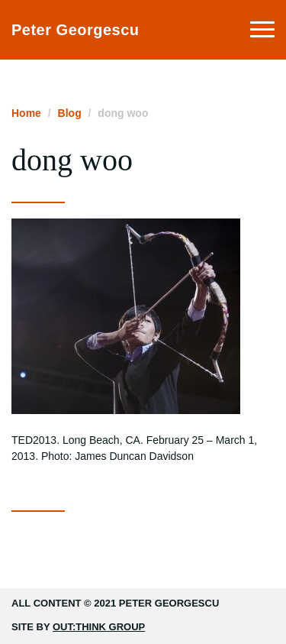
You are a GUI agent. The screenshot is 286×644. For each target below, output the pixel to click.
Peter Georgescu (76, 30)
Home (26, 113)
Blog (70, 113)
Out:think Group (99, 627)
